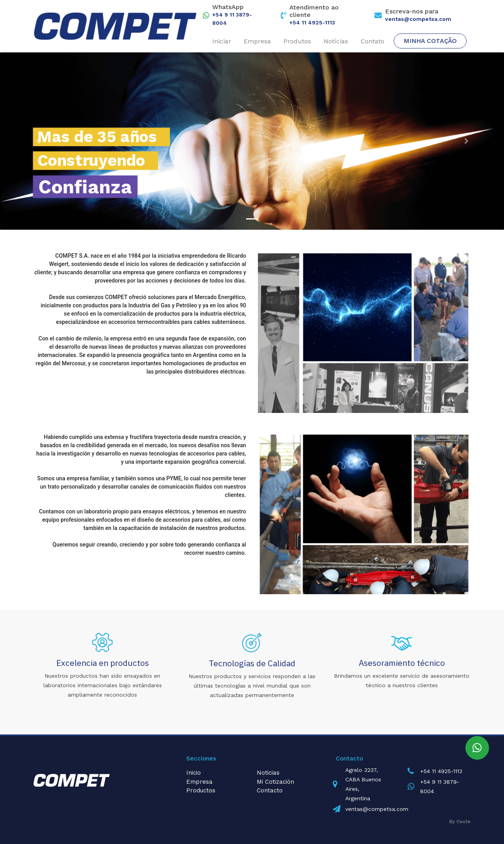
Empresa (257, 41)
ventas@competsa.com (418, 19)
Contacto (270, 790)
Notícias (336, 41)
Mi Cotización (275, 782)
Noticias (268, 773)
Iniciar (222, 41)
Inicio (194, 773)
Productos (201, 790)
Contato (372, 41)
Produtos (297, 41)
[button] (38, 141)
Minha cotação (430, 41)
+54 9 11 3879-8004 (232, 19)
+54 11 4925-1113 (312, 22)
